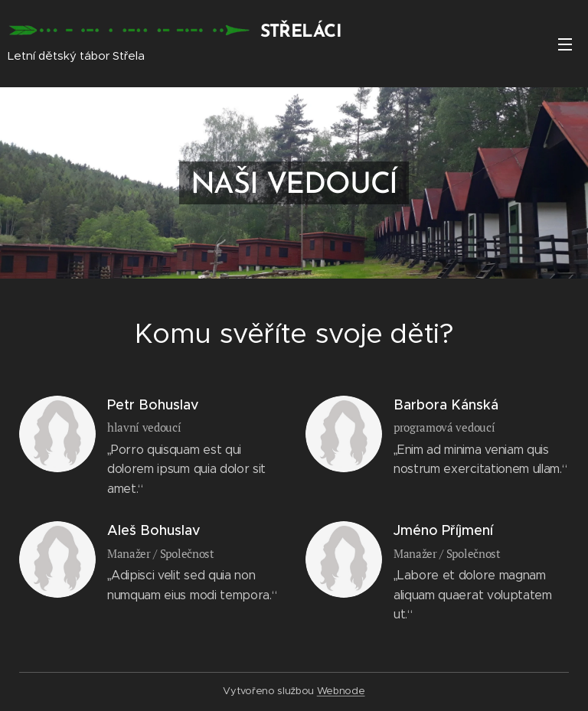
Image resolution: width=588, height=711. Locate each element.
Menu (565, 44)
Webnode (341, 691)
